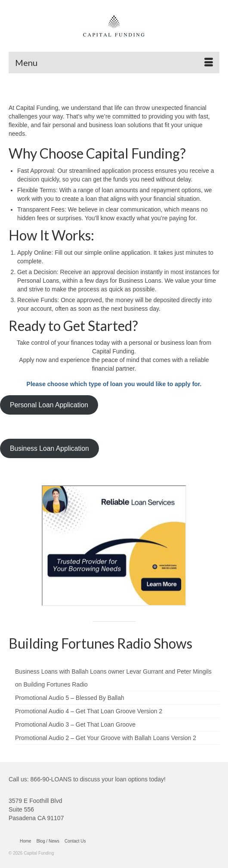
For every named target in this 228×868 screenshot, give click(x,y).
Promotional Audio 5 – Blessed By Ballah (70, 698)
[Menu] (114, 62)
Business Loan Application (49, 448)
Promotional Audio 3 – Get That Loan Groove (75, 724)
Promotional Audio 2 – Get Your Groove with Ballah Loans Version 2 (106, 738)
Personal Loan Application (49, 405)
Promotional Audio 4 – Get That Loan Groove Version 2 (89, 711)
